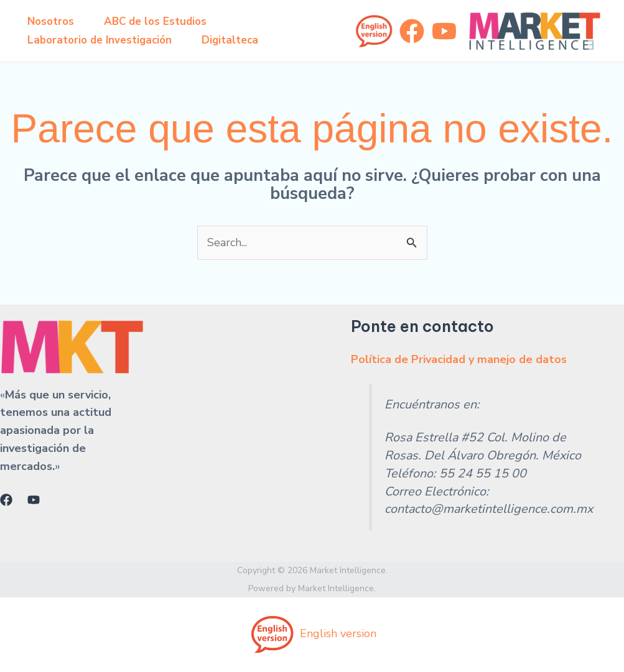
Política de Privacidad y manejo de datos (459, 359)
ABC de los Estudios (155, 21)
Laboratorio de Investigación (100, 40)
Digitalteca (230, 40)
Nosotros (51, 21)
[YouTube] (444, 31)
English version (312, 633)
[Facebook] (412, 31)
